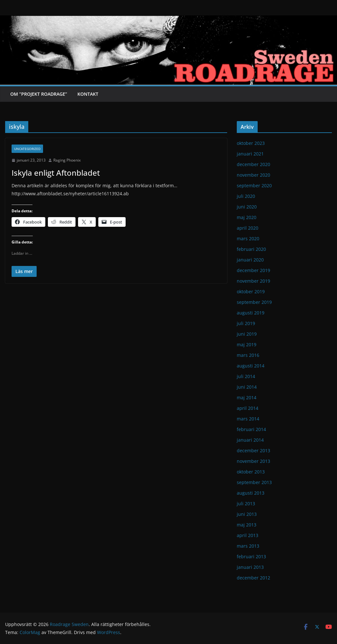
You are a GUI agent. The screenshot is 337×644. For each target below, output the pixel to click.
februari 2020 (251, 249)
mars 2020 (248, 238)
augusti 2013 (251, 493)
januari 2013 (250, 567)
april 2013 (248, 535)
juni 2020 (247, 207)
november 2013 (253, 461)
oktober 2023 (251, 143)
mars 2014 (248, 419)
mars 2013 (248, 546)
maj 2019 (247, 344)
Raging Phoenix (67, 160)
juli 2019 (246, 323)
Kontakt (88, 94)
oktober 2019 (251, 291)
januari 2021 (250, 154)
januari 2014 (250, 440)
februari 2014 (251, 429)
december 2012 (253, 578)
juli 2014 (246, 376)
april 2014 (248, 408)
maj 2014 (247, 397)
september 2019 (254, 302)
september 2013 (254, 482)
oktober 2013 (251, 472)
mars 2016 (248, 355)
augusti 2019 (251, 313)
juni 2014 (247, 387)
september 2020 (254, 185)
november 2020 (253, 175)
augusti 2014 (251, 366)
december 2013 (253, 450)
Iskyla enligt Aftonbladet (56, 173)
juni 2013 (247, 514)
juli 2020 (246, 196)
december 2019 (253, 270)
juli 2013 (246, 503)
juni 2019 (247, 334)
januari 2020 (250, 260)
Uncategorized (27, 149)
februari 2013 (251, 556)
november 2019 (253, 281)
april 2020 (248, 228)
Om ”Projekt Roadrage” (39, 94)
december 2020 (253, 164)
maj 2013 (247, 525)
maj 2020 (247, 217)
